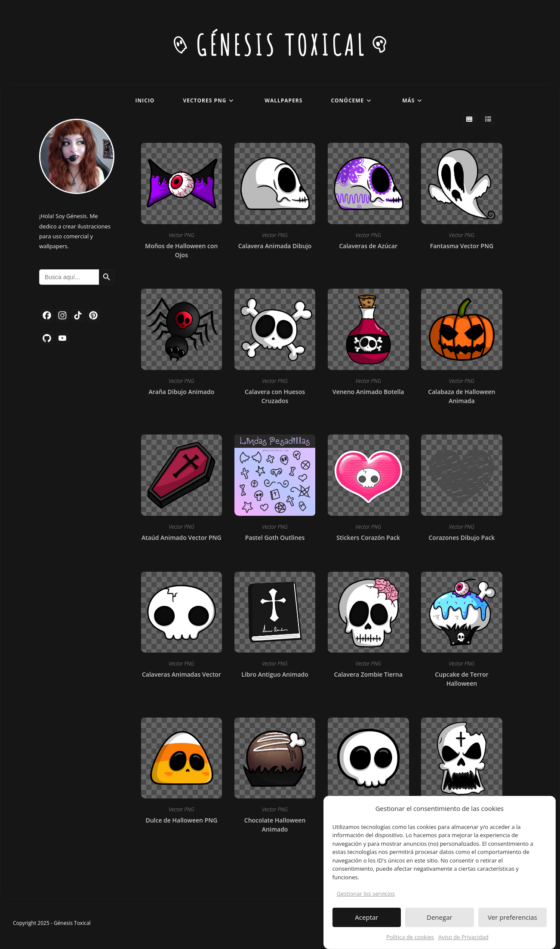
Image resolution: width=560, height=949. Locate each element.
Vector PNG (181, 236)
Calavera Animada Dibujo (275, 247)
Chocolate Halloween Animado (275, 826)
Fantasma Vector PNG (462, 247)
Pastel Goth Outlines (275, 538)
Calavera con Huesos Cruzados (275, 397)
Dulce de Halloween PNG (181, 821)
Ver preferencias (512, 921)
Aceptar (366, 921)
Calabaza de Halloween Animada (462, 397)
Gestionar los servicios (366, 897)
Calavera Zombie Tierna (368, 675)
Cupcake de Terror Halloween (462, 680)
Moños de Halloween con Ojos (181, 251)
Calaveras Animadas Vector (182, 675)
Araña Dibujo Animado (181, 393)
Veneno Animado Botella (368, 393)
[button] (542, 812)
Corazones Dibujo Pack (462, 538)
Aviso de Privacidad (463, 940)
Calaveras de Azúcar (368, 247)
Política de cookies (410, 940)
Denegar (440, 921)
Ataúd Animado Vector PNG (182, 538)
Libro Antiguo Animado (275, 675)
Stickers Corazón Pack (368, 538)
